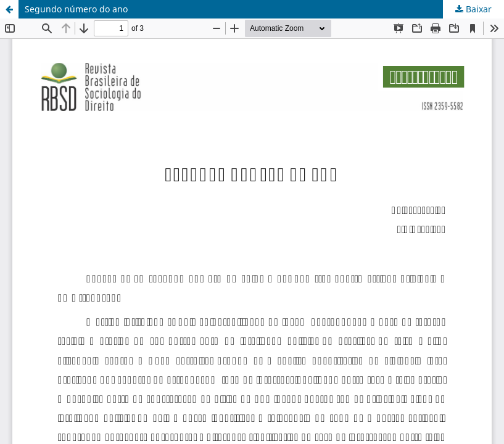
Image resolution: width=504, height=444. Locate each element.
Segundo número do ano (76, 9)
